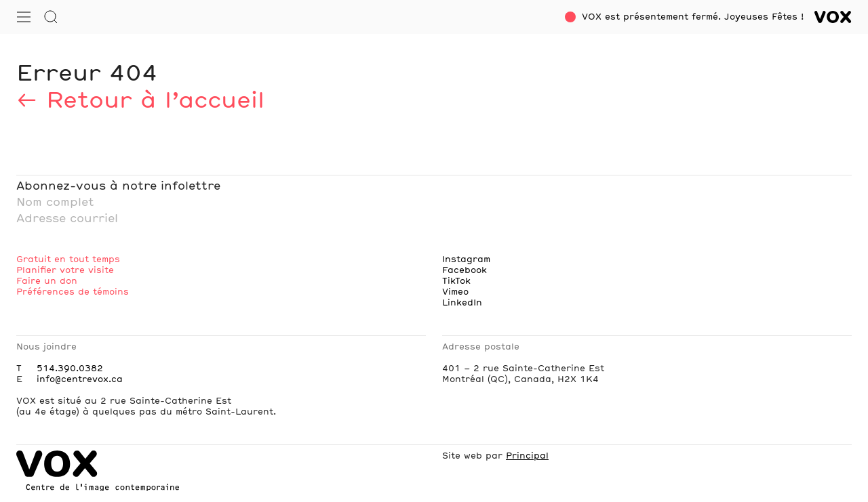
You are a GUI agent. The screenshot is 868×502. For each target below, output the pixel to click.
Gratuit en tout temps (68, 259)
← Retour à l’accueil (140, 102)
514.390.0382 (70, 369)
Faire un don (47, 281)
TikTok (456, 281)
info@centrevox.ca (80, 379)
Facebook (465, 270)
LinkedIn (462, 303)
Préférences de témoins (73, 292)
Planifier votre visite (65, 270)
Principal (527, 456)
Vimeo (455, 292)
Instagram (466, 259)
